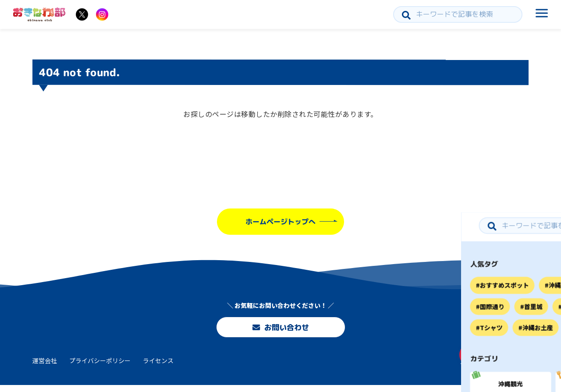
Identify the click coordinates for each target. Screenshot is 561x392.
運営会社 (45, 367)
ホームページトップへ (280, 222)
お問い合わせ (280, 328)
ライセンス (158, 367)
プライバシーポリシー (100, 367)
